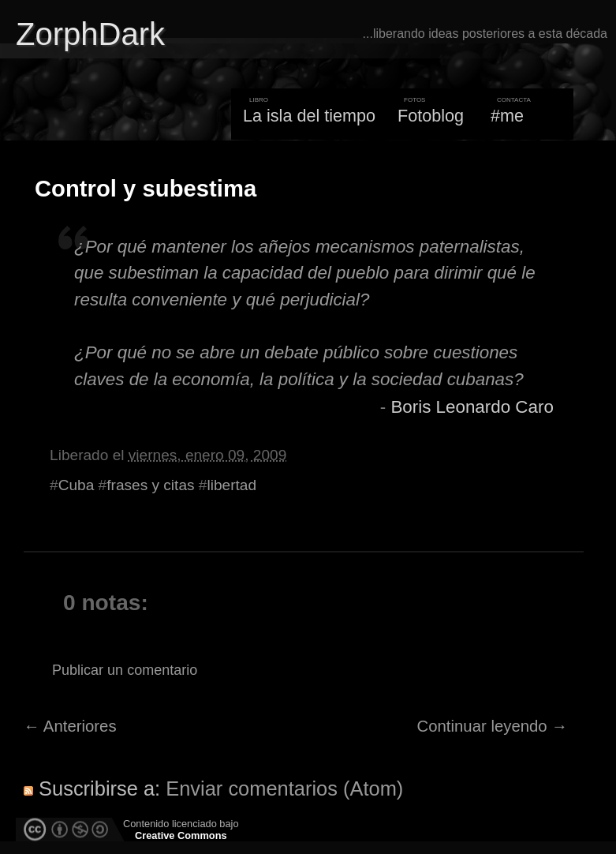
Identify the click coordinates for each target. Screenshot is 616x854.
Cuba (77, 485)
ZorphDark (90, 34)
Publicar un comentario (125, 670)
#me (507, 116)
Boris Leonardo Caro (472, 407)
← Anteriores (70, 726)
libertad (231, 485)
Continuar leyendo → (493, 726)
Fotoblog (431, 116)
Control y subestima (146, 189)
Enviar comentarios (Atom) (284, 788)
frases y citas (150, 485)
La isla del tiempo (309, 116)
